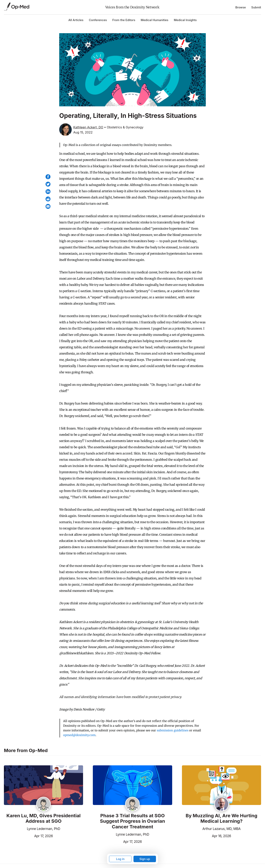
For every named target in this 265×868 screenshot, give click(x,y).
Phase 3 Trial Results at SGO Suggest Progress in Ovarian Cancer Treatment (133, 821)
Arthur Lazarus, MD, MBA (221, 829)
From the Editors (124, 20)
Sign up (145, 859)
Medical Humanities (154, 20)
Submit (256, 7)
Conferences (98, 20)
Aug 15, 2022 (83, 132)
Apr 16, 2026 (207, 836)
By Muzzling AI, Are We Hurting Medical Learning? (222, 819)
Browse (241, 7)
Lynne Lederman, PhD (43, 829)
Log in (120, 859)
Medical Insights (185, 20)
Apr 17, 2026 (28, 836)
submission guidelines (173, 730)
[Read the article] (43, 785)
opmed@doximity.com (79, 735)
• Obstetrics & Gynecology (124, 127)
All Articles (76, 20)
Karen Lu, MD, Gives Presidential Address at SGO (43, 819)
